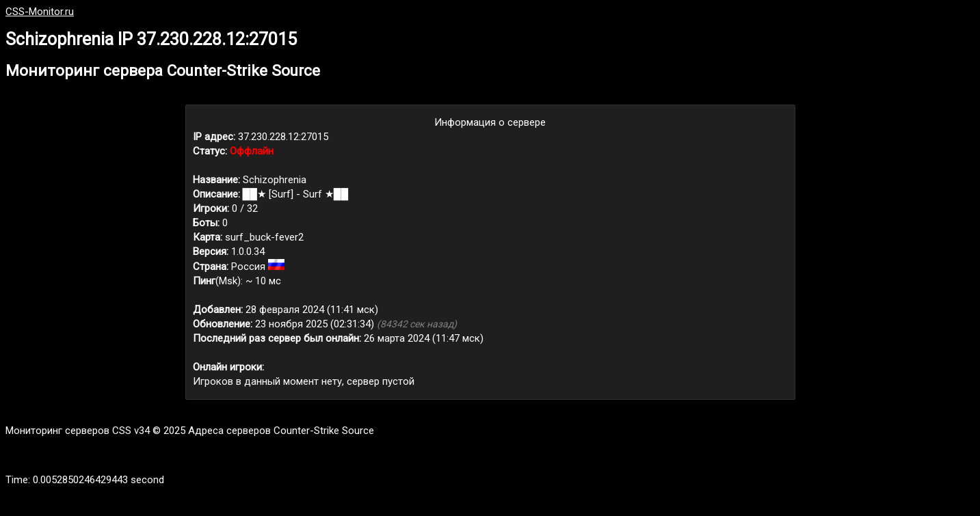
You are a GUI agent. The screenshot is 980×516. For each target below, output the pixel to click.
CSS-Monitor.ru (40, 12)
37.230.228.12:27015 (283, 137)
